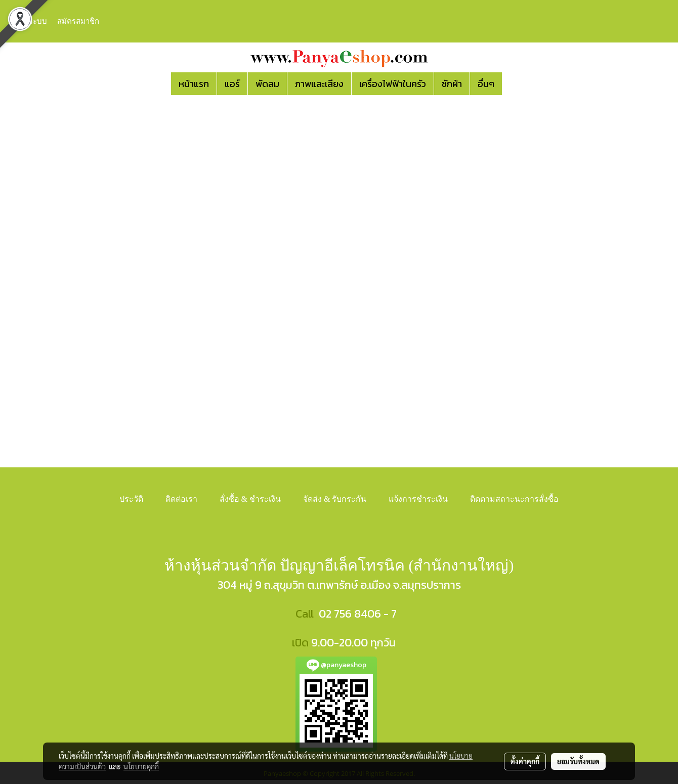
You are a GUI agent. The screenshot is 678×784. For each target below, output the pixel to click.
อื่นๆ (486, 84)
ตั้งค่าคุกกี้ (525, 761)
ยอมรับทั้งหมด (578, 761)
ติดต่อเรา (181, 499)
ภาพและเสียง (319, 84)
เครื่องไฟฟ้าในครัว (393, 84)
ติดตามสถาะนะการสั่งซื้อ (514, 499)
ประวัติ (131, 499)
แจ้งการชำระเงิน (418, 499)
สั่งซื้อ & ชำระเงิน (250, 499)
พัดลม (267, 84)
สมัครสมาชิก (78, 21)
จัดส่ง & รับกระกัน (335, 499)
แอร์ (232, 84)
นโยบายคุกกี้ (141, 766)
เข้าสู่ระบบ (30, 21)
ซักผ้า (452, 84)
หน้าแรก (194, 84)
